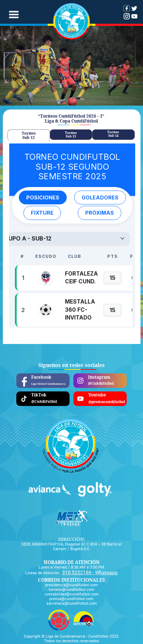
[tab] (29, 135)
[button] (13, 15)
